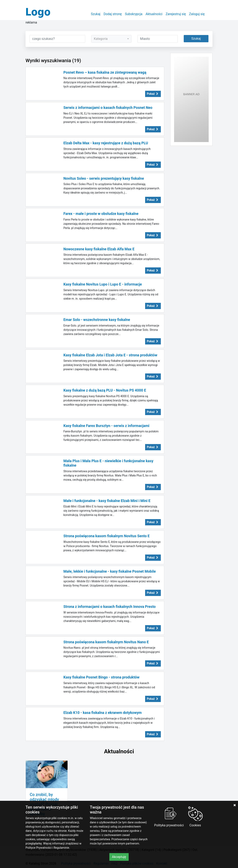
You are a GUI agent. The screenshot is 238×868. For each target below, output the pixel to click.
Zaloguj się (197, 14)
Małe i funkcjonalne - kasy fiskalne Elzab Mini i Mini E (107, 501)
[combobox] (111, 39)
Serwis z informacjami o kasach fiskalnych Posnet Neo (108, 108)
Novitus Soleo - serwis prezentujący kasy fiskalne (104, 178)
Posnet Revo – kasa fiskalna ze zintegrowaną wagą (105, 72)
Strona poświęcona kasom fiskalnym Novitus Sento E (107, 536)
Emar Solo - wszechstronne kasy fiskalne (97, 320)
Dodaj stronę (113, 14)
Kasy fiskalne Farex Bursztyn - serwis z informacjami (107, 426)
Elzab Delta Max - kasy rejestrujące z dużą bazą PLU (106, 143)
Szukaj (96, 14)
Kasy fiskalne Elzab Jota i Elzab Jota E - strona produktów (110, 355)
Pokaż (153, 94)
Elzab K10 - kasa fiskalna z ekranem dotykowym (103, 713)
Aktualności (154, 14)
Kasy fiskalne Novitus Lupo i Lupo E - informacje (103, 284)
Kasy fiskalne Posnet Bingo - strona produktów (102, 677)
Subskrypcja (134, 14)
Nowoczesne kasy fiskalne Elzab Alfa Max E (99, 249)
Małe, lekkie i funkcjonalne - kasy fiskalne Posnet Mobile (110, 571)
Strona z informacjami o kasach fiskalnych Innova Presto (110, 607)
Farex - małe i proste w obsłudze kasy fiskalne (101, 214)
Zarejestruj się (176, 14)
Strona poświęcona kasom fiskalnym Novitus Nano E (106, 642)
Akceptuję (119, 857)
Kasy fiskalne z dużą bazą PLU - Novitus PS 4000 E (105, 390)
